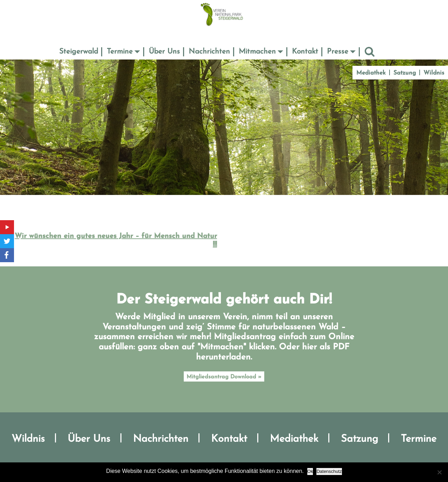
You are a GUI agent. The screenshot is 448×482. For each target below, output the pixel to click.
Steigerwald (79, 52)
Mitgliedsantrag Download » (224, 377)
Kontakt (305, 52)
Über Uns (164, 52)
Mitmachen (257, 52)
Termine (120, 52)
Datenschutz (329, 471)
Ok (310, 471)
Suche (370, 52)
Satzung (405, 73)
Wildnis (434, 73)
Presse (338, 52)
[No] (439, 472)
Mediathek (371, 73)
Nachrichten (209, 52)
